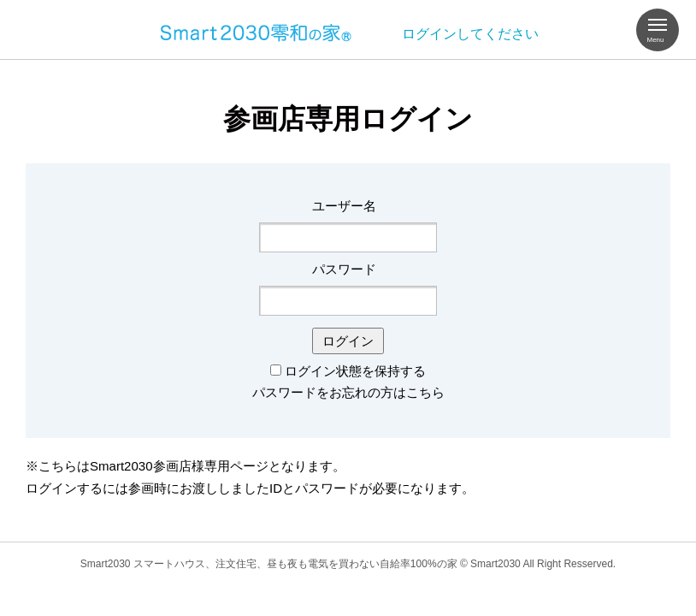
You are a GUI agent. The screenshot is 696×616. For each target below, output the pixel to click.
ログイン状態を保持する (355, 371)
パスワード (344, 269)
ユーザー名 (344, 206)
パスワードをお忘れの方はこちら (348, 392)
